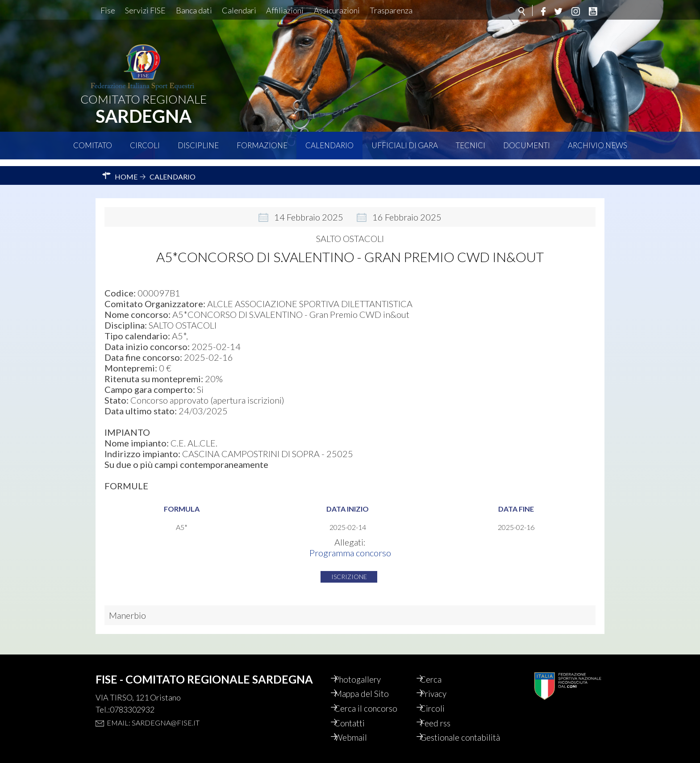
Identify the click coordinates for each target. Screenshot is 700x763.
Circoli (145, 145)
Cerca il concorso (375, 696)
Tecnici (471, 145)
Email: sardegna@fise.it (153, 709)
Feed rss (444, 712)
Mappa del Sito (370, 681)
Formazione (262, 145)
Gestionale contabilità (448, 732)
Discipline (198, 145)
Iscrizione (349, 570)
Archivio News (598, 145)
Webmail (359, 727)
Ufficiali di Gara (405, 145)
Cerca (439, 666)
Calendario (329, 145)
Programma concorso (350, 546)
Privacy (442, 681)
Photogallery (367, 666)
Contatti (358, 712)
